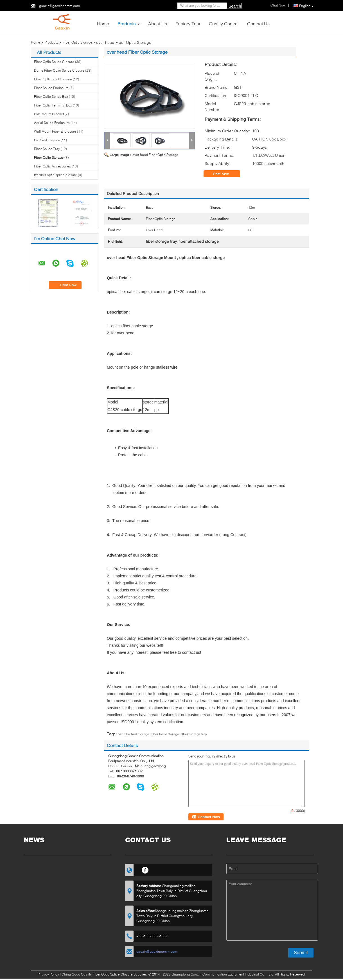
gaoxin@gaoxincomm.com (59, 6)
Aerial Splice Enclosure (52, 123)
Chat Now (225, 174)
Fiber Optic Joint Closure (53, 79)
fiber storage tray (194, 734)
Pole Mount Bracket (49, 114)
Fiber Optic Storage (77, 42)
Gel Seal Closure (47, 140)
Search (235, 6)
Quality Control (224, 23)
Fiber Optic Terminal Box (53, 105)
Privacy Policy (48, 974)
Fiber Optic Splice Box (51, 97)
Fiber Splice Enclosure (51, 88)
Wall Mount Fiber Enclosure (55, 131)
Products (127, 23)
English (306, 6)
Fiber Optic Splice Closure (54, 62)
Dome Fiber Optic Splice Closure (59, 70)
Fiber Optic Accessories (52, 166)
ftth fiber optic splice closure (56, 175)
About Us (158, 23)
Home (103, 23)
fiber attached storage (133, 734)
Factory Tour (188, 23)
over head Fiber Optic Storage (155, 155)
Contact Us (258, 23)
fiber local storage (165, 734)
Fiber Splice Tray (47, 149)
